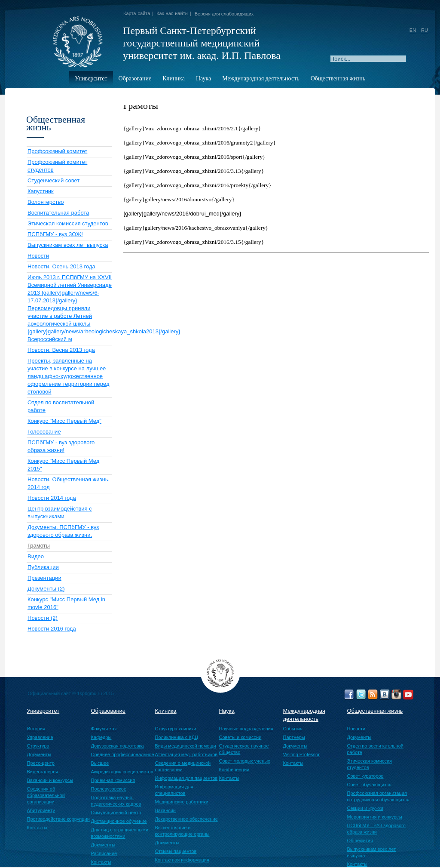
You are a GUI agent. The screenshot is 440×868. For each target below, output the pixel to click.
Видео (36, 556)
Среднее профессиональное (123, 754)
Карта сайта (137, 13)
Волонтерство (46, 202)
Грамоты (39, 546)
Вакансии (166, 810)
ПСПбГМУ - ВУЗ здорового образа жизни (376, 829)
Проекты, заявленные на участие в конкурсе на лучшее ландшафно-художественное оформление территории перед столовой (69, 376)
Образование (135, 78)
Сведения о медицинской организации (183, 766)
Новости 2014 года (52, 498)
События (293, 729)
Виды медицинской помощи (186, 746)
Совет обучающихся (369, 785)
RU (425, 30)
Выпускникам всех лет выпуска (68, 245)
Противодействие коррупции (58, 819)
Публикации (43, 567)
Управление (40, 737)
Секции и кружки (365, 808)
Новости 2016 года (52, 629)
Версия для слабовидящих (224, 14)
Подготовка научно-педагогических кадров (116, 801)
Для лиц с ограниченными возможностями (120, 833)
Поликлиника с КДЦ (177, 737)
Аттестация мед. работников (186, 754)
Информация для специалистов (174, 790)
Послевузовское (109, 789)
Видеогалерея (43, 772)
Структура (38, 746)
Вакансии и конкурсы (50, 780)
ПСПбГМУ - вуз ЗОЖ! (55, 234)
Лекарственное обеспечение (186, 819)
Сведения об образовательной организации (46, 795)
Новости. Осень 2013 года (61, 266)
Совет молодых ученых (245, 761)
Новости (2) (43, 618)
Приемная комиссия (113, 780)
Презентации (44, 578)
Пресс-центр (41, 763)
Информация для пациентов (186, 778)
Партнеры (294, 737)
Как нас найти (172, 13)
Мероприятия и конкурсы (375, 817)
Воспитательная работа (58, 213)
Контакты (37, 828)
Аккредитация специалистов (122, 772)
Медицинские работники (182, 802)
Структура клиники (176, 729)
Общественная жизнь (338, 78)
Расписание (104, 853)
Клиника (174, 78)
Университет (91, 78)
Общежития (360, 840)
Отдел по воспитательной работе (375, 749)
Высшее (100, 763)
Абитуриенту (41, 810)
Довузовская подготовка (118, 746)
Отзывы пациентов (176, 851)
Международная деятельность (261, 78)
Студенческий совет (53, 180)
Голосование (44, 432)
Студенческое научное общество (244, 749)
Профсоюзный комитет (57, 151)
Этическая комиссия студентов (68, 223)
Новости (38, 256)
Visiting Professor (301, 754)
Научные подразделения (246, 729)
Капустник (41, 191)
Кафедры (101, 737)
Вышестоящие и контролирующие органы (182, 831)
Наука (203, 78)
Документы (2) (46, 589)
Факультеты (104, 729)
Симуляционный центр (116, 813)
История (36, 729)
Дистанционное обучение (119, 821)
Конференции (234, 770)
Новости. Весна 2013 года (61, 350)
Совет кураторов (365, 776)
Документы (39, 754)
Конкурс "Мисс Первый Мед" (64, 421)
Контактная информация (182, 860)
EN (413, 30)
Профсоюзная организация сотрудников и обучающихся (378, 796)
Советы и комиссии (240, 737)
